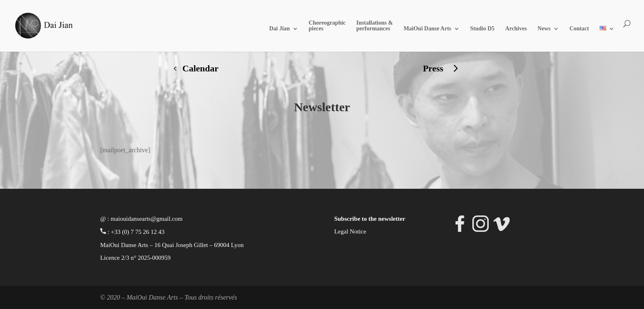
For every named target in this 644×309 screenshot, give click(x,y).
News (544, 29)
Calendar (200, 68)
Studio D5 (483, 29)
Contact (579, 29)
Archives (516, 29)
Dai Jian (279, 29)
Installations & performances (375, 26)
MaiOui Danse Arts (428, 29)
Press (433, 68)
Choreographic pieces (327, 26)
